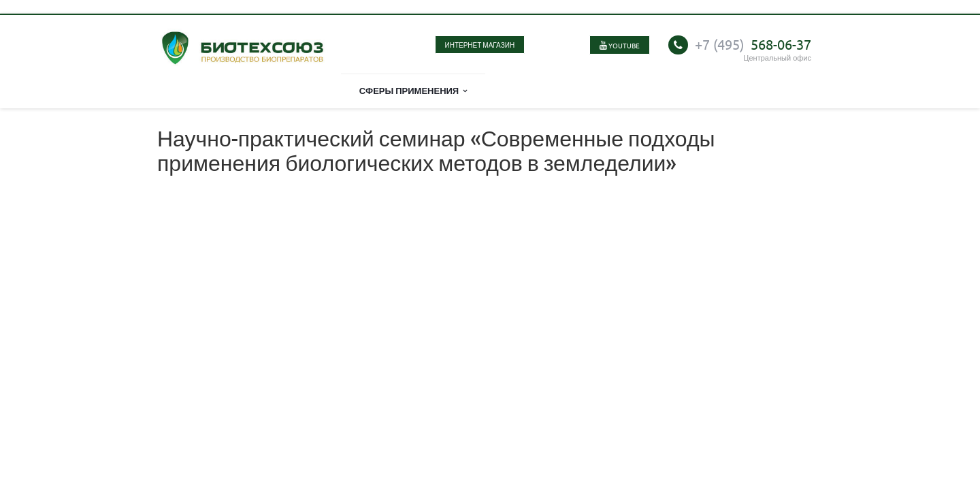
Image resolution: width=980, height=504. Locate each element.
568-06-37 (753, 44)
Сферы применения (413, 90)
